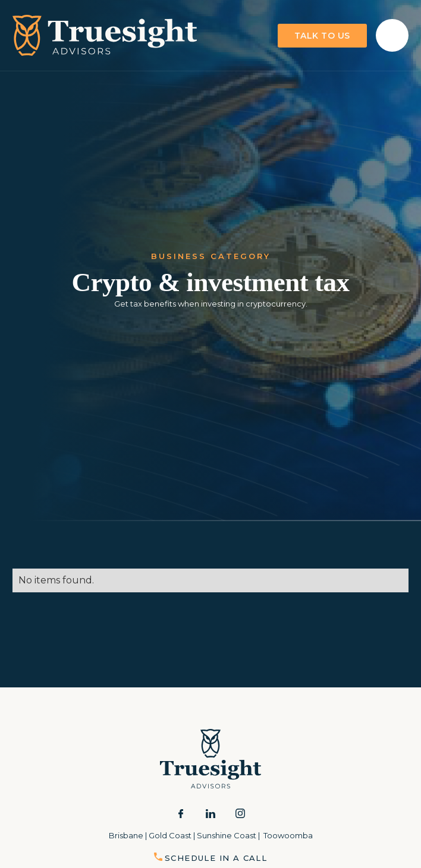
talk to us (322, 36)
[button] (392, 35)
